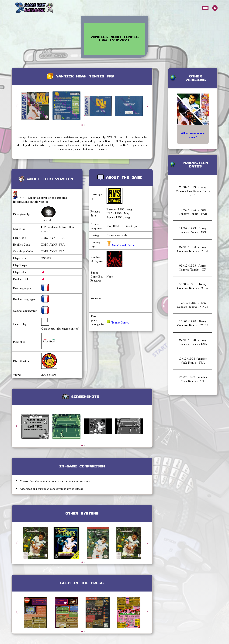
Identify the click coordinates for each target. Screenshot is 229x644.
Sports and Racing (123, 245)
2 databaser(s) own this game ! (58, 229)
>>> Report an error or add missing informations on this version (40, 199)
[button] (148, 106)
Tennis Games (118, 322)
